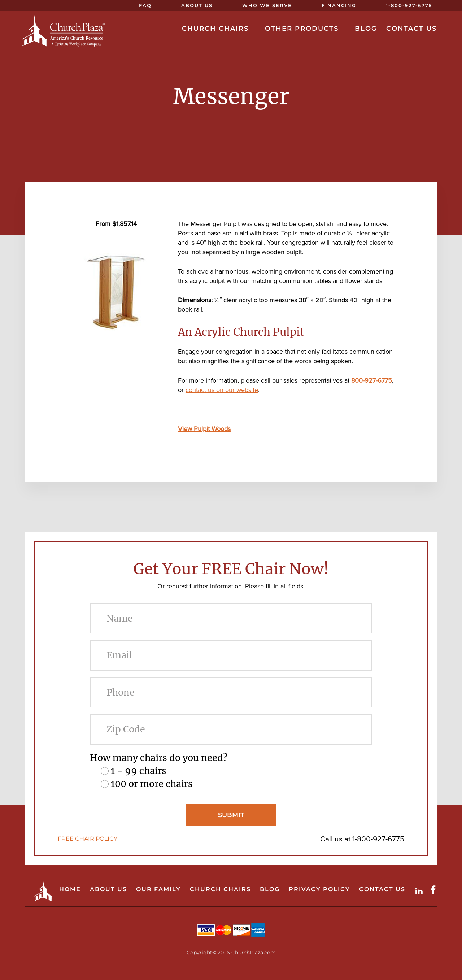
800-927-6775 (372, 380)
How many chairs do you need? (159, 758)
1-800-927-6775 (378, 839)
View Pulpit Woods (204, 429)
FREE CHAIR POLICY (88, 839)
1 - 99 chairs (139, 771)
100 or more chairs (152, 784)
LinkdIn (420, 890)
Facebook (435, 890)
